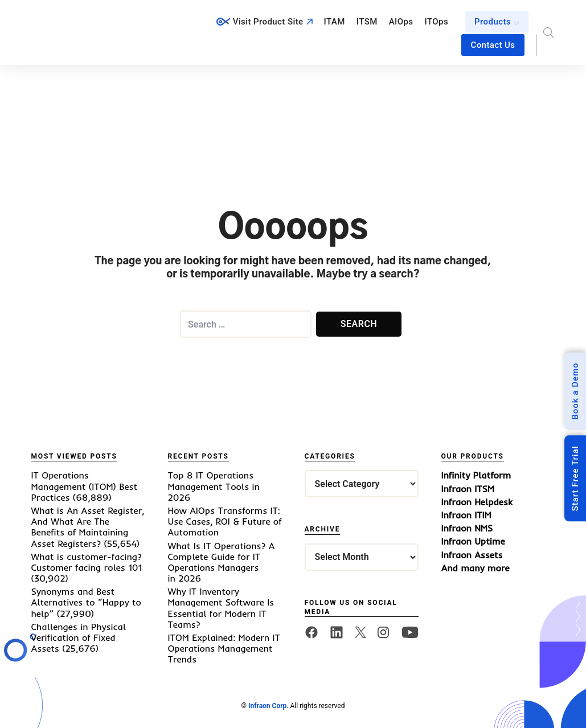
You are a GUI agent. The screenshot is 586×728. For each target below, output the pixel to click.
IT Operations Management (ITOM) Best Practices (85, 486)
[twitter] (360, 633)
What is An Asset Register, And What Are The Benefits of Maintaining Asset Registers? (88, 527)
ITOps (437, 22)
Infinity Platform (476, 475)
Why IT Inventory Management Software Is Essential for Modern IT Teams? (221, 608)
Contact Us (493, 45)
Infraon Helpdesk (477, 502)
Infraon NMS (467, 528)
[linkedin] (337, 632)
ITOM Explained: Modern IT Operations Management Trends (224, 648)
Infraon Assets (472, 555)
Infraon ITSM (468, 489)
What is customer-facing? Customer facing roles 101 (87, 562)
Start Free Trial (575, 478)
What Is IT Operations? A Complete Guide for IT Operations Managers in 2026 (222, 562)
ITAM (335, 22)
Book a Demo (575, 391)
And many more (476, 568)
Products (493, 22)
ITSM (367, 22)
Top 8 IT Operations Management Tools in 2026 (214, 486)
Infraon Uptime (473, 541)
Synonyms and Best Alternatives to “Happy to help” (86, 602)
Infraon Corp (267, 706)
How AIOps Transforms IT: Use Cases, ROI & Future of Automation (225, 521)
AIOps (401, 22)
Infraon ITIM (466, 515)
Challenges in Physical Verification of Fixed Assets (79, 637)
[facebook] (312, 632)
